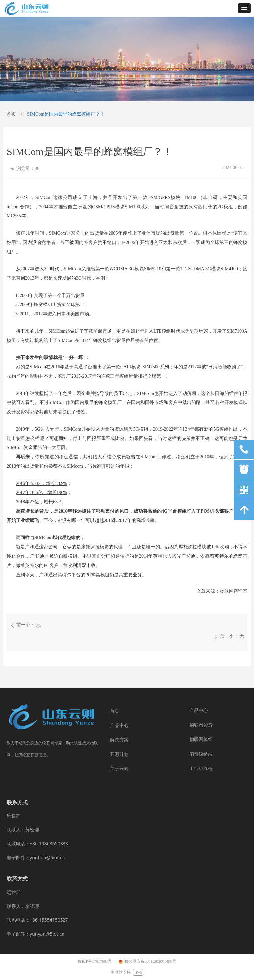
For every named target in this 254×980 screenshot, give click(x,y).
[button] (244, 8)
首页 (11, 114)
